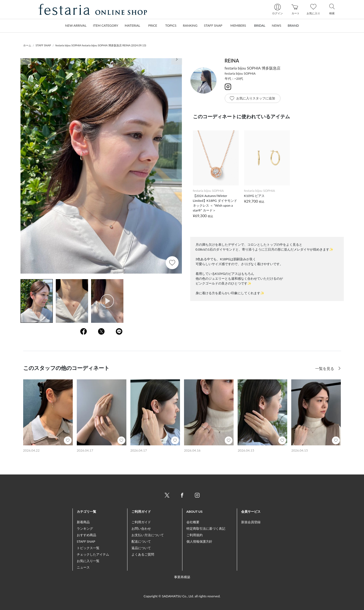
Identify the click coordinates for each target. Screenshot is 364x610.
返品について (141, 548)
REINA (232, 61)
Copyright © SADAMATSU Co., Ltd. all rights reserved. (182, 596)
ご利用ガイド (141, 522)
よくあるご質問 (143, 554)
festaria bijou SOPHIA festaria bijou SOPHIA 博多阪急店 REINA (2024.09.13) (101, 45)
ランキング (85, 528)
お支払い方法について (148, 535)
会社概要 (193, 522)
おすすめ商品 (86, 535)
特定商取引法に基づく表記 (206, 528)
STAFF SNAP (43, 45)
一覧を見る (325, 368)
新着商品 (83, 522)
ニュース (83, 567)
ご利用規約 (195, 535)
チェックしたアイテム (93, 554)
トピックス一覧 (88, 548)
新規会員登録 (251, 522)
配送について (141, 541)
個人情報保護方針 (199, 541)
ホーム (27, 45)
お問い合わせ (141, 528)
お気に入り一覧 (88, 561)
